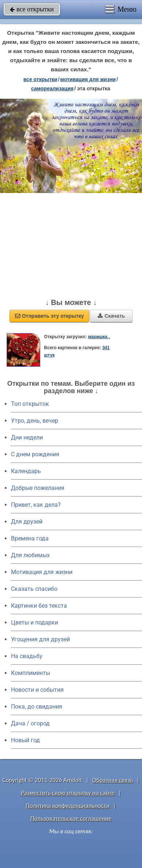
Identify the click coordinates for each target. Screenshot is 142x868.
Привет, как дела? (36, 505)
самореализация (52, 88)
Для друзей (27, 522)
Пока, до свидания (37, 707)
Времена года (30, 538)
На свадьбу (27, 656)
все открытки (32, 9)
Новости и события (37, 690)
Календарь (26, 471)
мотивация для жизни (88, 79)
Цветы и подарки (35, 622)
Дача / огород (30, 723)
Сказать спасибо (34, 589)
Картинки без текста (39, 606)
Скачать (111, 316)
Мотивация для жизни (42, 572)
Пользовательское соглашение (71, 818)
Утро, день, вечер (35, 421)
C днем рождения (35, 454)
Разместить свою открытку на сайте (68, 793)
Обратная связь (113, 780)
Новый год (25, 740)
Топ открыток (30, 404)
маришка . (99, 337)
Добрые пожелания (38, 488)
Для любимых (30, 555)
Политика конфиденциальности (68, 806)
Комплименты (31, 673)
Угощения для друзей (40, 639)
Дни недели (27, 437)
